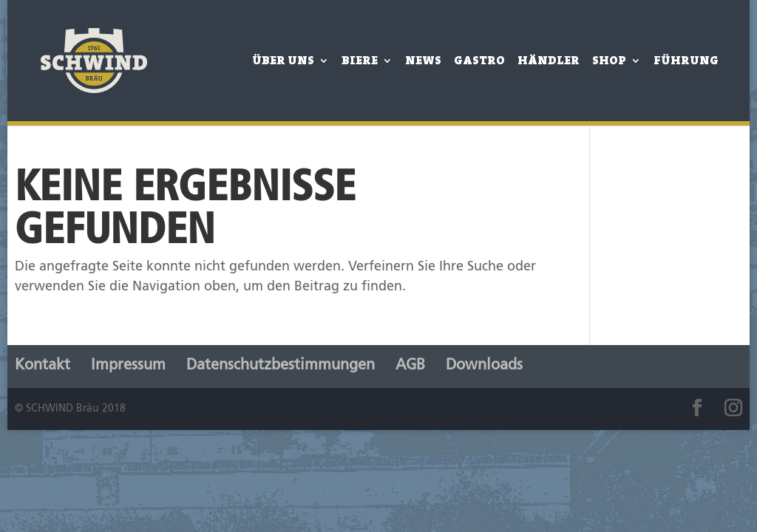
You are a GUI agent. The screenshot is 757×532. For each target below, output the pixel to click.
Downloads (484, 366)
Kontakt (43, 366)
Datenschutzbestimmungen (281, 366)
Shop (609, 62)
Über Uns (283, 62)
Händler (549, 62)
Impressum (128, 366)
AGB (410, 366)
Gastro (479, 62)
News (423, 62)
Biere (360, 62)
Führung (686, 62)
